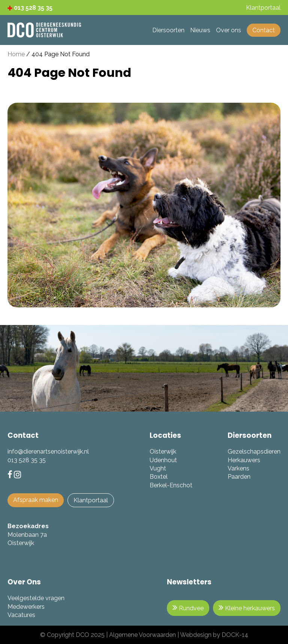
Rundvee (188, 607)
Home (16, 54)
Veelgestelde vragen (36, 598)
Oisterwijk (163, 452)
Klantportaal (91, 500)
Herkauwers (244, 460)
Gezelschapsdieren (254, 452)
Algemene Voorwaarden (142, 635)
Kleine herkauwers (247, 607)
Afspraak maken (36, 500)
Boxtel (159, 477)
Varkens (238, 468)
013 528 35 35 (30, 8)
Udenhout (163, 460)
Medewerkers (26, 607)
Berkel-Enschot (171, 485)
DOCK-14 (235, 635)
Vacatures (21, 615)
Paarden (239, 477)
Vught (158, 468)
